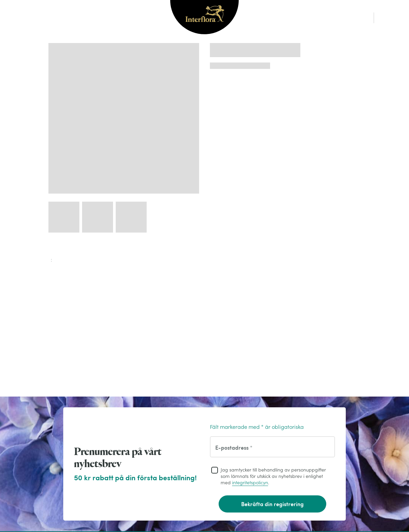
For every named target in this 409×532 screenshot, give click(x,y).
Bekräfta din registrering (272, 504)
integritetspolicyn (250, 483)
